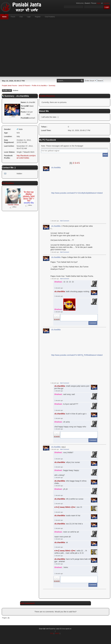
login (99, 3)
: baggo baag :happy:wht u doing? (67, 473)
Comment (93, 323)
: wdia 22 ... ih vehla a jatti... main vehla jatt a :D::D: (71, 552)
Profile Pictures (47, 96)
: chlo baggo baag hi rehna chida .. (70, 482)
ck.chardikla (56, 168)
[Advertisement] (51, 48)
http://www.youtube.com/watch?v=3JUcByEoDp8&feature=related (77, 193)
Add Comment (65, 221)
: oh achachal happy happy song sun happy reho (70, 424)
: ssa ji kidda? (64, 452)
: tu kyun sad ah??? (66, 404)
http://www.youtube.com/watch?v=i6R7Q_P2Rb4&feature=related (77, 355)
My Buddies (8, 183)
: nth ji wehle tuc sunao (69, 499)
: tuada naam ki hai (67, 516)
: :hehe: (61, 567)
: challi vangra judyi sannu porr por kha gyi (72, 387)
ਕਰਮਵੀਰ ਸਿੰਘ (29, 203)
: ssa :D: (68, 507)
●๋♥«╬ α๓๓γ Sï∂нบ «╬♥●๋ (65, 507)
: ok (61, 542)
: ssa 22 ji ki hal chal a (68, 524)
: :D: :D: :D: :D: (64, 282)
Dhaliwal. (58, 282)
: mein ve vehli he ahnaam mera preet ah (67, 534)
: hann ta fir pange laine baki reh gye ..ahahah (73, 560)
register (106, 3)
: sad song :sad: (65, 394)
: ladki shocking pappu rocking (72, 291)
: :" (65, 305)
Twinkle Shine (13, 205)
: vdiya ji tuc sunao (67, 462)
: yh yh (61, 489)
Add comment (27, 603)
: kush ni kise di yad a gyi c (70, 414)
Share (105, 155)
